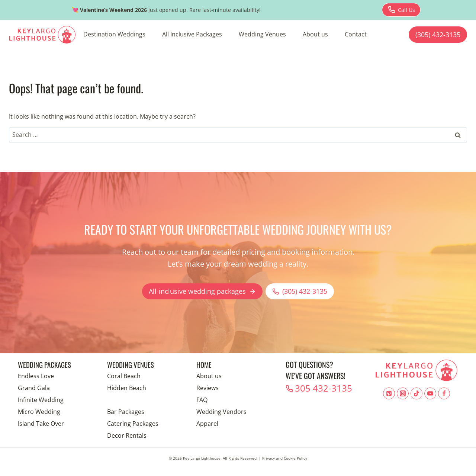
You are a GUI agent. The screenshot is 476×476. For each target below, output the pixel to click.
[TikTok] (416, 393)
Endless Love (36, 376)
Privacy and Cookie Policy (285, 458)
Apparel (207, 424)
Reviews (208, 388)
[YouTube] (430, 393)
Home (204, 364)
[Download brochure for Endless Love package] (401, 10)
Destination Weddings (114, 34)
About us (315, 34)
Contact (356, 34)
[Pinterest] (389, 393)
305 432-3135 (317, 387)
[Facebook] (444, 393)
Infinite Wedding (41, 400)
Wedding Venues (262, 34)
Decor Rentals (127, 435)
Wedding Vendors (221, 412)
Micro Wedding (39, 412)
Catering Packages (133, 424)
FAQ (202, 400)
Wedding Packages (46, 364)
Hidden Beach (127, 388)
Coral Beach (124, 376)
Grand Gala (34, 388)
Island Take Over (41, 424)
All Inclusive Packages (192, 34)
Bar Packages (126, 412)
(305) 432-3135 (438, 35)
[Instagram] (403, 393)
